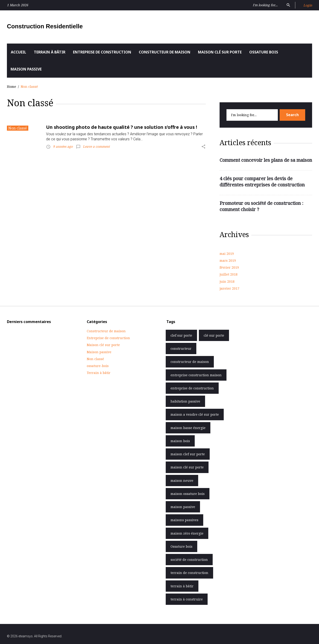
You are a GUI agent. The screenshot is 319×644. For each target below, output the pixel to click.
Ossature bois (264, 52)
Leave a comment (96, 146)
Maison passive (26, 69)
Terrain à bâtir (50, 52)
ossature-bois (98, 366)
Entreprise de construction (102, 52)
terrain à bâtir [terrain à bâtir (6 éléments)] (182, 586)
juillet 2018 (229, 274)
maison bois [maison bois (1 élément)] (180, 441)
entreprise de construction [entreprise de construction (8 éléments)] (192, 388)
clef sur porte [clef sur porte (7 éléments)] (181, 335)
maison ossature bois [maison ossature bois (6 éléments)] (188, 494)
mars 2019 (228, 260)
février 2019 (229, 267)
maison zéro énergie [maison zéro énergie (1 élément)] (187, 533)
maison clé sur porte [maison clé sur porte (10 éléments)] (187, 467)
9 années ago (63, 146)
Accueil (19, 52)
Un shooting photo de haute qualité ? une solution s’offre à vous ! (122, 127)
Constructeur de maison (165, 52)
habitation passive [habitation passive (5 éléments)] (185, 401)
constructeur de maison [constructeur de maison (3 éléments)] (190, 362)
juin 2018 (227, 281)
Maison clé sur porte (220, 52)
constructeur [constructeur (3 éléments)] (181, 348)
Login (308, 5)
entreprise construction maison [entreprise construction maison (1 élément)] (196, 375)
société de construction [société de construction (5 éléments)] (189, 560)
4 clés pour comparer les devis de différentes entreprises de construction (262, 182)
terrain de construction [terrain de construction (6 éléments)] (189, 573)
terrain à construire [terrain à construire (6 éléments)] (187, 599)
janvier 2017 (229, 288)
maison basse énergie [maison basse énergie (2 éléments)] (188, 428)
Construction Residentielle (45, 26)
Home (12, 87)
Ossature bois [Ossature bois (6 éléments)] (181, 546)
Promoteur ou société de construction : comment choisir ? (261, 206)
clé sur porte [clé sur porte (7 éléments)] (214, 335)
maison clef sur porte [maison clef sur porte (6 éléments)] (188, 454)
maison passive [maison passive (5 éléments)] (183, 507)
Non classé (18, 128)
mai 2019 (227, 254)
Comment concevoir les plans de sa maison (266, 160)
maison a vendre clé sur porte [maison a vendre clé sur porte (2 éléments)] (195, 414)
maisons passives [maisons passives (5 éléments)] (184, 520)
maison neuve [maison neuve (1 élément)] (182, 481)
